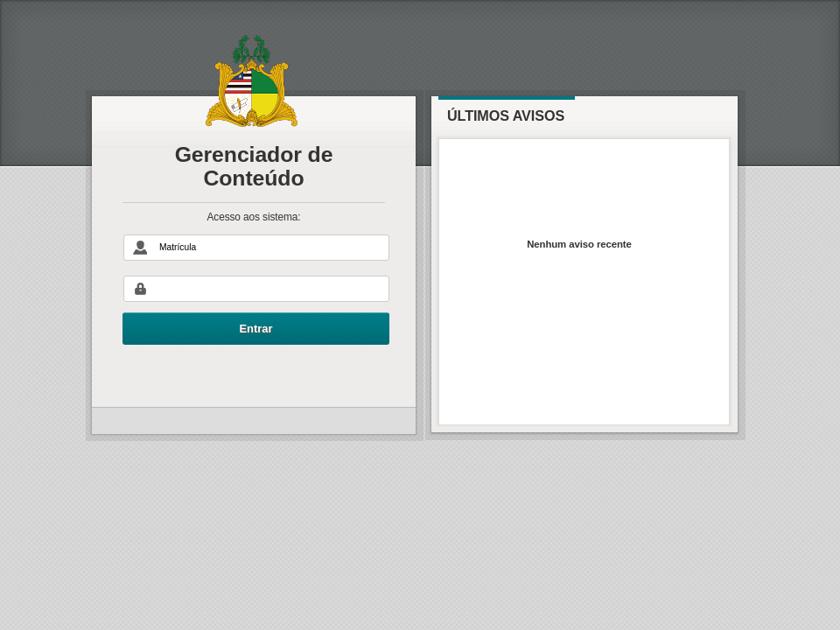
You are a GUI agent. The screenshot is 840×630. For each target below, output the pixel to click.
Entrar (255, 329)
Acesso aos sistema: (254, 217)
